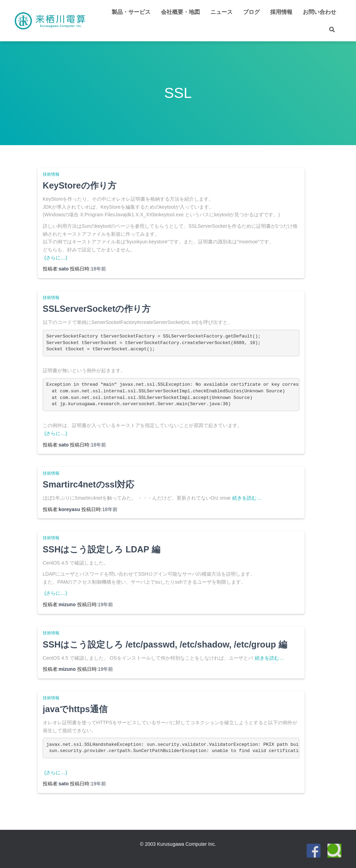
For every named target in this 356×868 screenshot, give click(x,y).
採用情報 (281, 12)
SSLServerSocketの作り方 (97, 309)
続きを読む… (247, 498)
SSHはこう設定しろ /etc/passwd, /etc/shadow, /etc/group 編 (165, 644)
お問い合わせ (319, 12)
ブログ (251, 12)
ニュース (221, 12)
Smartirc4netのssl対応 (89, 484)
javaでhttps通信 (75, 709)
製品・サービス (131, 12)
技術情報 (51, 174)
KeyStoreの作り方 (80, 185)
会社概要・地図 (180, 12)
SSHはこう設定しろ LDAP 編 (102, 549)
